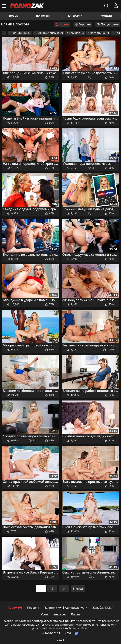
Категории (75, 16)
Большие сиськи (48, 33)
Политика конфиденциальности (66, 607)
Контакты (60, 614)
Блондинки (20, 33)
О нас (45, 614)
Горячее (83, 24)
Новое (14, 16)
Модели (106, 16)
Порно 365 (43, 16)
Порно (75, 614)
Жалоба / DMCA (103, 607)
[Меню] (4, 6)
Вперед (78, 588)
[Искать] (107, 6)
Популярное (108, 24)
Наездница (98, 33)
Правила (33, 607)
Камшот (75, 33)
